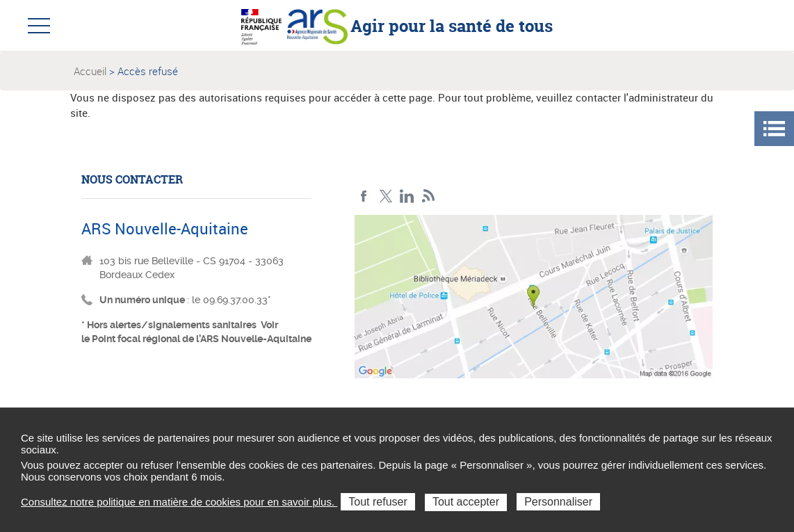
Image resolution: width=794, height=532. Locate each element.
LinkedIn (407, 196)
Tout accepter (466, 502)
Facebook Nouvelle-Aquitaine (364, 196)
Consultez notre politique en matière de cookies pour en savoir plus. (179, 502)
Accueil (90, 71)
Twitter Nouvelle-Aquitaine (386, 196)
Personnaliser (558, 502)
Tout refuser (378, 502)
